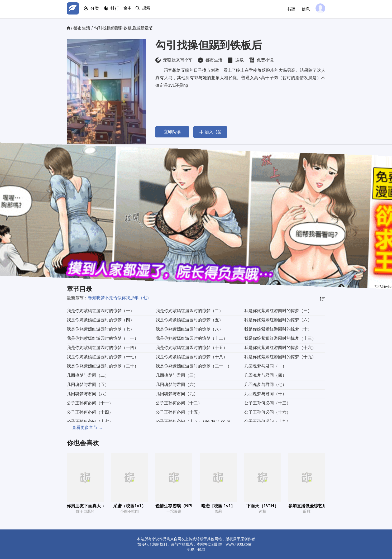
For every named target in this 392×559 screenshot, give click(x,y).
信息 (304, 9)
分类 (98, 9)
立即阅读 (172, 132)
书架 (289, 9)
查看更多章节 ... (82, 427)
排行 (119, 9)
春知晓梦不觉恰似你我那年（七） (119, 298)
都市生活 (82, 28)
